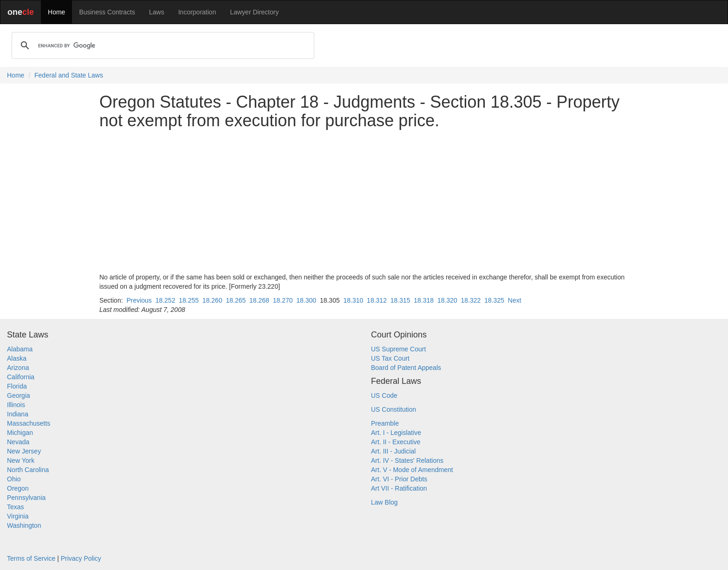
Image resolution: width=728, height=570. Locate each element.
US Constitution (393, 409)
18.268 (259, 300)
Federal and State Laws (69, 75)
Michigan (20, 433)
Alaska (17, 358)
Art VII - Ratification (399, 488)
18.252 (166, 300)
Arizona (18, 368)
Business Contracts (107, 12)
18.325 (494, 300)
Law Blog (384, 502)
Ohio (14, 479)
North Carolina (28, 470)
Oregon (18, 488)
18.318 (424, 300)
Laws (157, 12)
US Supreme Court (398, 349)
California (21, 377)
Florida (17, 386)
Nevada (18, 442)
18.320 (447, 300)
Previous (139, 300)
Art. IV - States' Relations (407, 460)
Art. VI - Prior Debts (399, 479)
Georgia (19, 395)
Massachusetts (29, 423)
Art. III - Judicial (393, 451)
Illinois (16, 405)
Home (56, 12)
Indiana (18, 414)
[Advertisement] (364, 201)
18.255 (189, 300)
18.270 (283, 300)
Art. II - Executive (396, 442)
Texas (16, 507)
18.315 (400, 300)
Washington (24, 525)
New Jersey (24, 451)
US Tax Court (390, 358)
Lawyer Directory (254, 12)
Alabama (20, 349)
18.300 (306, 300)
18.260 (212, 300)
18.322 (471, 300)
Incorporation (197, 12)
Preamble (385, 423)
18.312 (377, 300)
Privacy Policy (81, 558)
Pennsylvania (26, 498)
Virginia (18, 516)
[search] (162, 45)
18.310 (354, 300)
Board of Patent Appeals (406, 368)
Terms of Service (31, 558)
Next (515, 300)
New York (21, 460)
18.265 (236, 300)
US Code (384, 395)
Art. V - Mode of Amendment (412, 470)
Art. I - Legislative (396, 433)
